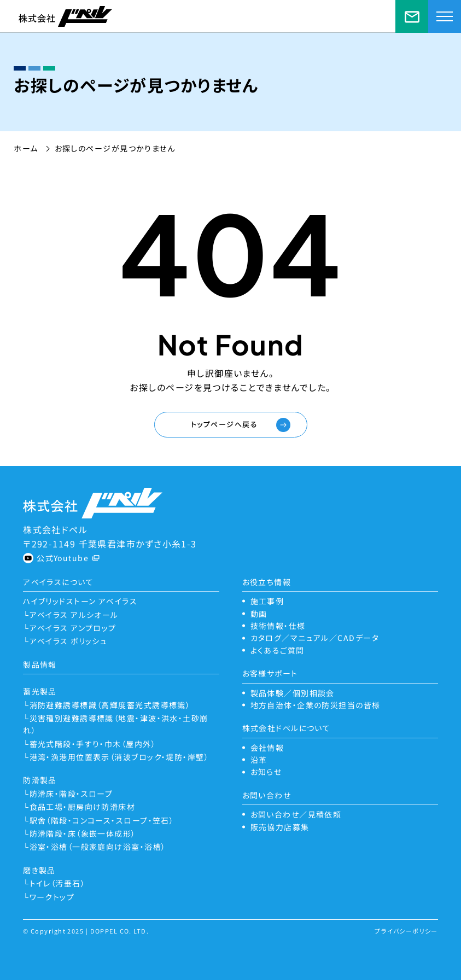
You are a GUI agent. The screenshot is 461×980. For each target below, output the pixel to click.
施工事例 (267, 601)
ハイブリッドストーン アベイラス (80, 601)
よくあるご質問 (278, 650)
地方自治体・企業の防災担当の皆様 (316, 705)
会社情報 (267, 748)
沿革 (259, 760)
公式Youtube (63, 558)
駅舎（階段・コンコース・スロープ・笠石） (102, 820)
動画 (259, 614)
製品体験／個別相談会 (293, 693)
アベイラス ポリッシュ (69, 641)
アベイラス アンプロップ (73, 628)
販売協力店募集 (280, 827)
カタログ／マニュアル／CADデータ (315, 638)
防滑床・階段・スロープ (71, 794)
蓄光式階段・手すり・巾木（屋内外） (93, 744)
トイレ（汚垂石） (58, 883)
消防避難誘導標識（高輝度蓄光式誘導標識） (110, 705)
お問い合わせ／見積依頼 (412, 16)
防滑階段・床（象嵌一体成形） (83, 833)
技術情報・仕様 (278, 626)
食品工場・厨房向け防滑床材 (83, 807)
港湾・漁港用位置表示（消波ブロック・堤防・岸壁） (119, 757)
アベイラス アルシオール (74, 615)
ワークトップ (52, 897)
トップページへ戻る (224, 424)
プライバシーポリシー (406, 931)
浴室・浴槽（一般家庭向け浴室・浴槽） (98, 847)
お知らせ (266, 772)
